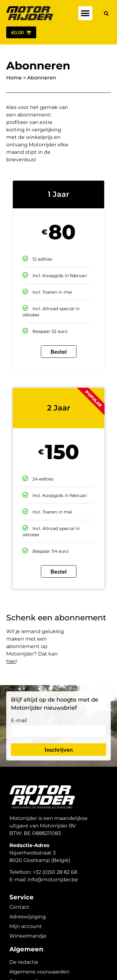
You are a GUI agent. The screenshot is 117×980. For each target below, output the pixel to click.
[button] (85, 13)
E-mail (19, 721)
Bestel (59, 352)
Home (14, 78)
